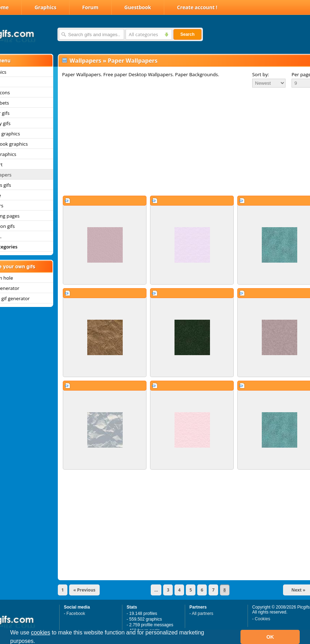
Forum (90, 7)
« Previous (84, 590)
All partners (203, 614)
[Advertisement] (177, 141)
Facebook (76, 614)
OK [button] (270, 637)
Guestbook (138, 7)
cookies (40, 632)
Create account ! (197, 7)
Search (187, 34)
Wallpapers (85, 61)
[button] (38, 642)
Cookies (262, 619)
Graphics (45, 7)
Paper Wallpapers (133, 61)
